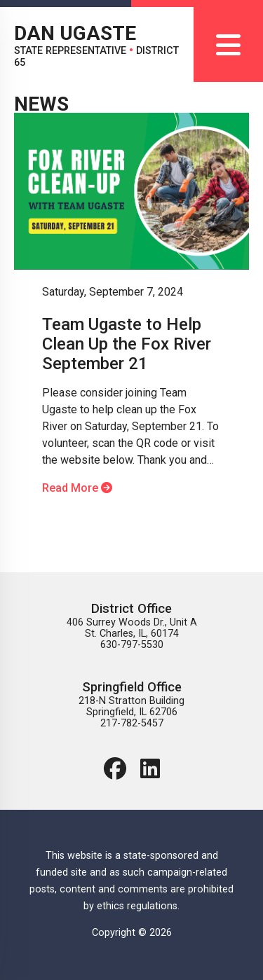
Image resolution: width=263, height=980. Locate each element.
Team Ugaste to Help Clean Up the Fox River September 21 (127, 344)
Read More (77, 488)
